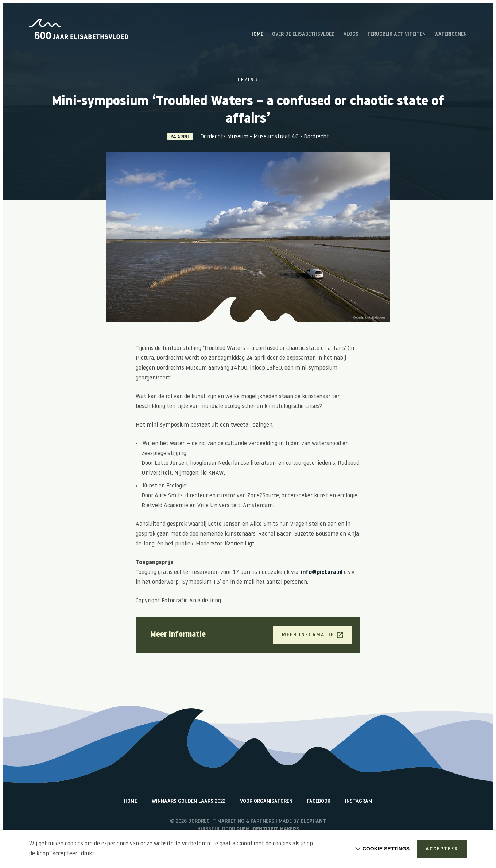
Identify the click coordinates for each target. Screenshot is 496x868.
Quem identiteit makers (268, 829)
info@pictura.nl (322, 572)
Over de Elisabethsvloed (303, 35)
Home (257, 35)
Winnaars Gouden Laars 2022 (189, 801)
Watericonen (451, 35)
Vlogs (351, 35)
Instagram (359, 801)
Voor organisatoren (266, 801)
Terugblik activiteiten (396, 35)
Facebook (319, 801)
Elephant (313, 821)
